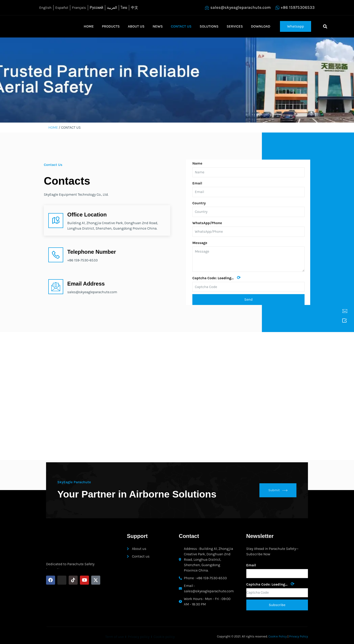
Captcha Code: (217, 278)
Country (199, 203)
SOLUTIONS (209, 26)
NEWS (158, 26)
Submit (278, 490)
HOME (89, 26)
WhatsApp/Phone (207, 223)
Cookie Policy (278, 636)
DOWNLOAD (261, 26)
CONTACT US (181, 26)
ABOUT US (136, 26)
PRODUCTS (111, 26)
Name (197, 163)
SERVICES (235, 26)
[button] (296, 26)
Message (200, 243)
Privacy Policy (299, 636)
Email (197, 183)
